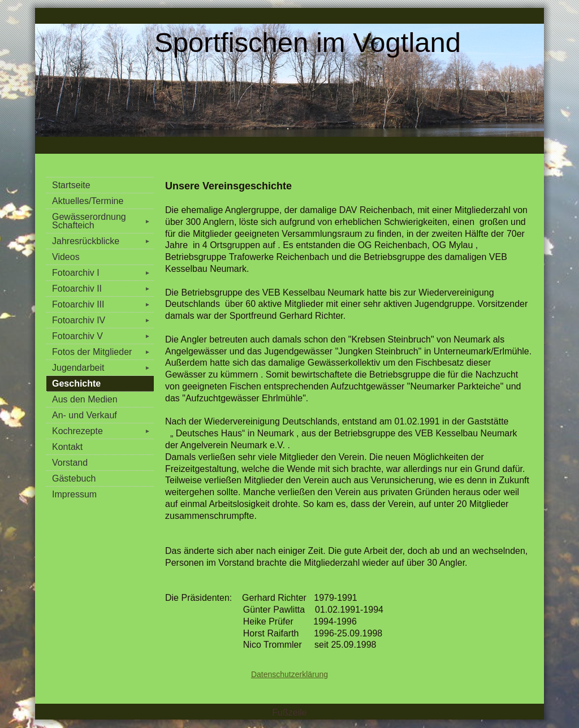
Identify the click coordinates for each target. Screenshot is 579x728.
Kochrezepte (103, 431)
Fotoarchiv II (103, 289)
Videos (66, 257)
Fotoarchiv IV (103, 320)
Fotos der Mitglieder (103, 352)
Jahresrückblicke (103, 241)
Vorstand (70, 463)
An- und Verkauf (85, 415)
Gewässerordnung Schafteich (103, 221)
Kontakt (67, 447)
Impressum (74, 494)
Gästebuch (74, 478)
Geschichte (76, 383)
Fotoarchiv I (103, 273)
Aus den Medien (85, 399)
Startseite (71, 185)
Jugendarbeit (103, 368)
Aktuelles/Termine (88, 201)
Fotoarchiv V (103, 336)
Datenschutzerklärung (289, 674)
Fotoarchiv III (103, 304)
